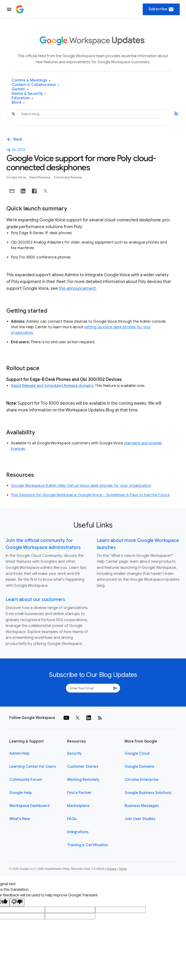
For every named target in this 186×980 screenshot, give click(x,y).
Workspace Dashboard (29, 806)
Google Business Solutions (148, 793)
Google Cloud (137, 754)
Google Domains (139, 767)
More (18, 103)
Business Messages (142, 806)
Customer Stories (83, 767)
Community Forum (26, 780)
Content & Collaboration (36, 85)
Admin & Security (29, 94)
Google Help (21, 793)
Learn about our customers (35, 600)
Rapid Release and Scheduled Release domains (52, 386)
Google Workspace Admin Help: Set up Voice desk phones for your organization (81, 486)
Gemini (20, 89)
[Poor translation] (17, 902)
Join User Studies (140, 819)
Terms (123, 869)
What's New (20, 819)
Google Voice (16, 177)
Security (74, 754)
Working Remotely (83, 780)
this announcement (77, 288)
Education (22, 98)
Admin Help (19, 754)
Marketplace (78, 806)
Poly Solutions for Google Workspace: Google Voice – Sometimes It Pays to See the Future (90, 495)
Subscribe (161, 9)
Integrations (78, 832)
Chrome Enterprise (142, 780)
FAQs (72, 819)
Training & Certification (88, 845)
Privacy (112, 869)
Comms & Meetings (31, 80)
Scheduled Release (68, 177)
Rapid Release (40, 177)
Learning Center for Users (33, 767)
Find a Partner (79, 793)
